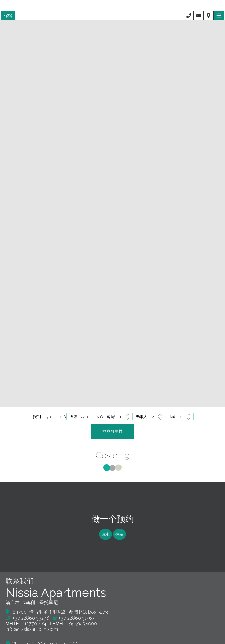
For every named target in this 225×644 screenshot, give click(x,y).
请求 (105, 538)
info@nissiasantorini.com (32, 635)
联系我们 (20, 587)
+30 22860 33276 (31, 624)
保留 (8, 16)
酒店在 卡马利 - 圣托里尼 (32, 608)
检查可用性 (112, 432)
